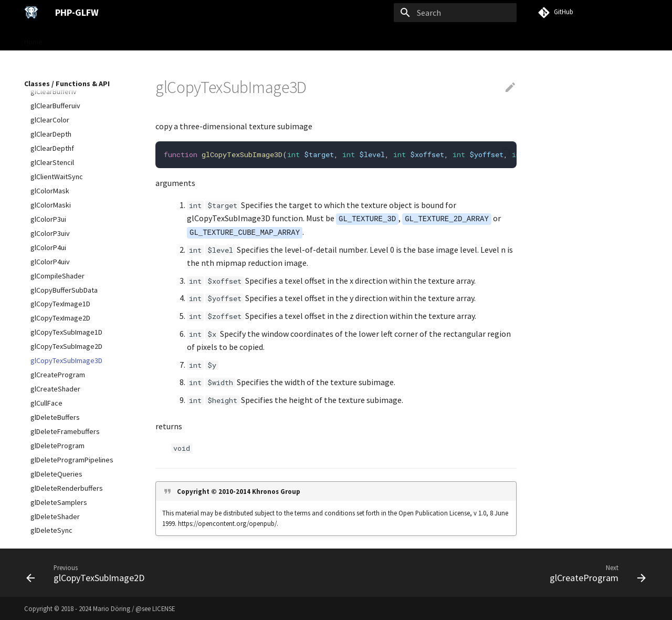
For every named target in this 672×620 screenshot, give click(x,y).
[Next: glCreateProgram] (595, 573)
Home (33, 38)
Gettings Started (82, 38)
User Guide (138, 38)
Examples (274, 38)
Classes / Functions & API (207, 38)
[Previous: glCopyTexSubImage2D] (88, 573)
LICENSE (164, 608)
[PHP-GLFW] (31, 13)
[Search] (455, 13)
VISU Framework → (332, 38)
